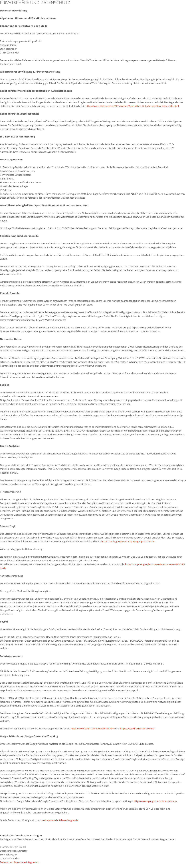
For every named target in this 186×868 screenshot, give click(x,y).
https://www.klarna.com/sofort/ (137, 729)
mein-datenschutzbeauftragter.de (60, 820)
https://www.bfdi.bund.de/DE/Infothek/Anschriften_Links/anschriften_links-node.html (132, 106)
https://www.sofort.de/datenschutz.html (93, 729)
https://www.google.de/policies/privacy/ (155, 801)
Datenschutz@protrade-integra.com (20, 862)
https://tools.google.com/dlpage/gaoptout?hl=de (128, 541)
